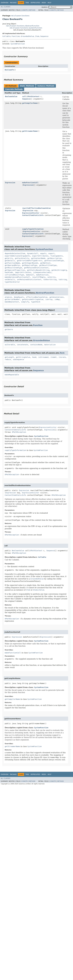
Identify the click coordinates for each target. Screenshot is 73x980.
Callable (6, 36)
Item (37, 36)
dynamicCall (33, 253)
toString (63, 280)
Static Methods (27, 86)
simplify (25, 302)
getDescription (55, 258)
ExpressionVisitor (31, 213)
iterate (62, 357)
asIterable (10, 345)
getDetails (10, 261)
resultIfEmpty (39, 277)
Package (13, 3)
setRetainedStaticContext (29, 280)
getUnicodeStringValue (33, 299)
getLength (9, 357)
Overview (5, 3)
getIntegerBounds (30, 263)
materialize (50, 345)
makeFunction (42, 275)
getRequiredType (30, 265)
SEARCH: (45, 7)
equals (43, 253)
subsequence (18, 359)
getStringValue (23, 357)
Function (16, 36)
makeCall (30, 275)
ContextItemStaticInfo (33, 215)
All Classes (5, 7)
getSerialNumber (12, 299)
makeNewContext (12, 302)
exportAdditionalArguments (17, 256)
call (24, 96)
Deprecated (35, 3)
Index (44, 3)
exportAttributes (40, 256)
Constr (24, 10)
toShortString (50, 280)
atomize (8, 297)
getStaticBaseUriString (38, 270)
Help (49, 3)
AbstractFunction (45, 293)
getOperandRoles (12, 265)
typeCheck (36, 302)
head (34, 357)
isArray (49, 299)
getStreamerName (30, 131)
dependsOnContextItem (15, 253)
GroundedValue (28, 36)
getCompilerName (30, 103)
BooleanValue (11, 96)
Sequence (44, 36)
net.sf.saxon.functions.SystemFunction (26, 28)
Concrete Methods (14, 89)
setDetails (10, 280)
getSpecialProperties (15, 270)
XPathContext (33, 96)
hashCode (9, 272)
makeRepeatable (12, 375)
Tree (27, 3)
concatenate (23, 345)
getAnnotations (57, 297)
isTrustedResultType (14, 275)
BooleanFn (9, 70)
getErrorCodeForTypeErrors (30, 261)
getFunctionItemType (54, 261)
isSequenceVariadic (42, 272)
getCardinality (22, 258)
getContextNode (38, 258)
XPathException (19, 432)
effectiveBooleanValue (37, 297)
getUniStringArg (59, 270)
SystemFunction (18, 44)
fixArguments (57, 256)
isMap (57, 299)
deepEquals (19, 297)
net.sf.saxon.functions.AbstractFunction (23, 26)
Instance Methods (46, 86)
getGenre (9, 329)
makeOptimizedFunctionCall (17, 277)
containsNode (36, 345)
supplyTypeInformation (33, 229)
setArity (51, 277)
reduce (8, 359)
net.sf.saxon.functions (20, 16)
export (51, 253)
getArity (9, 258)
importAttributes (23, 272)
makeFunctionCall (30, 183)
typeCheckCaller (12, 282)
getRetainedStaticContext (36, 268)
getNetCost (45, 263)
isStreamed (43, 357)
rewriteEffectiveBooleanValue (36, 208)
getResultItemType (48, 265)
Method (32, 10)
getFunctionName (12, 263)
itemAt (54, 357)
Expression (10, 183)
